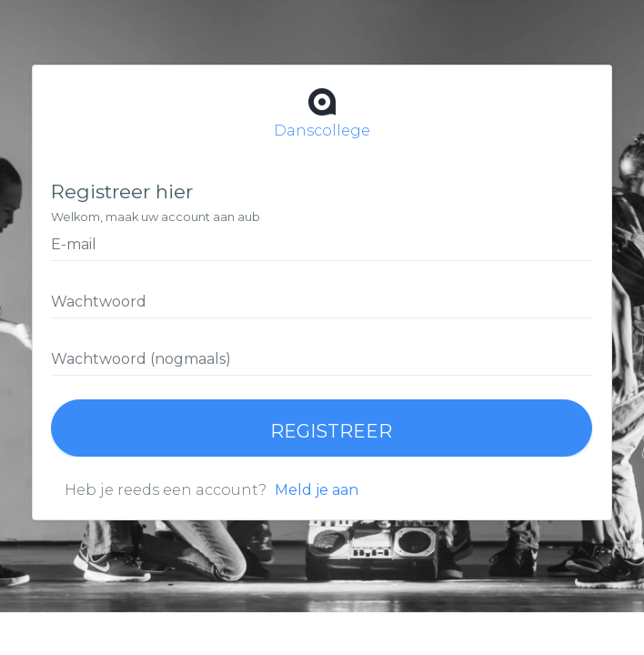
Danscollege (322, 111)
